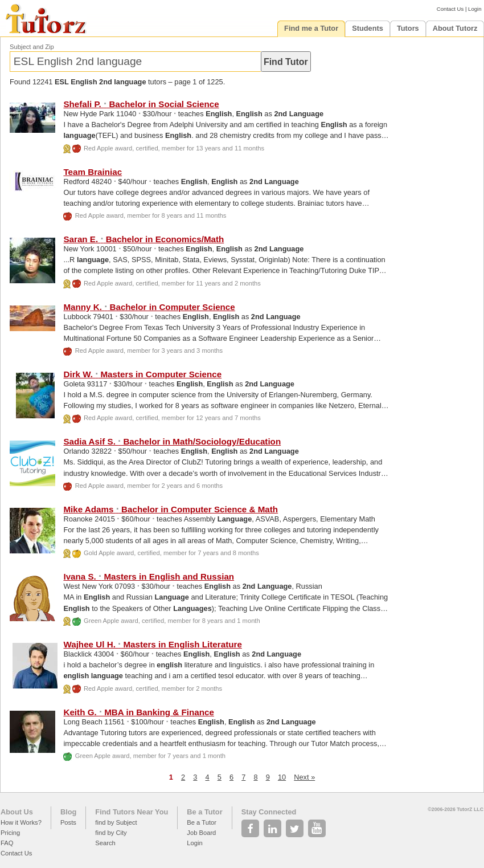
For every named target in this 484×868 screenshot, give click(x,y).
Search (105, 843)
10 (282, 777)
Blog (68, 812)
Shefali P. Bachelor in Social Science (141, 104)
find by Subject (116, 822)
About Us (17, 812)
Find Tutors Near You (132, 812)
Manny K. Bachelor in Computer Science (149, 307)
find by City (111, 833)
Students (368, 28)
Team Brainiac (93, 172)
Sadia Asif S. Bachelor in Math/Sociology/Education (172, 441)
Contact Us (450, 9)
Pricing (10, 833)
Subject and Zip (32, 47)
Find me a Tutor (311, 28)
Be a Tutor (204, 812)
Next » (304, 777)
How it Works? (21, 822)
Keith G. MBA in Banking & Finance (138, 712)
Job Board (201, 833)
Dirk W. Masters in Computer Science (142, 374)
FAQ (7, 843)
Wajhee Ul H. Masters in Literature (152, 644)
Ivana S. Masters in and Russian (149, 576)
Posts (68, 822)
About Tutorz (455, 28)
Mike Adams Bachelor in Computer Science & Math (171, 509)
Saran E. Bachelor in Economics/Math (143, 239)
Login (475, 9)
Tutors (408, 28)
